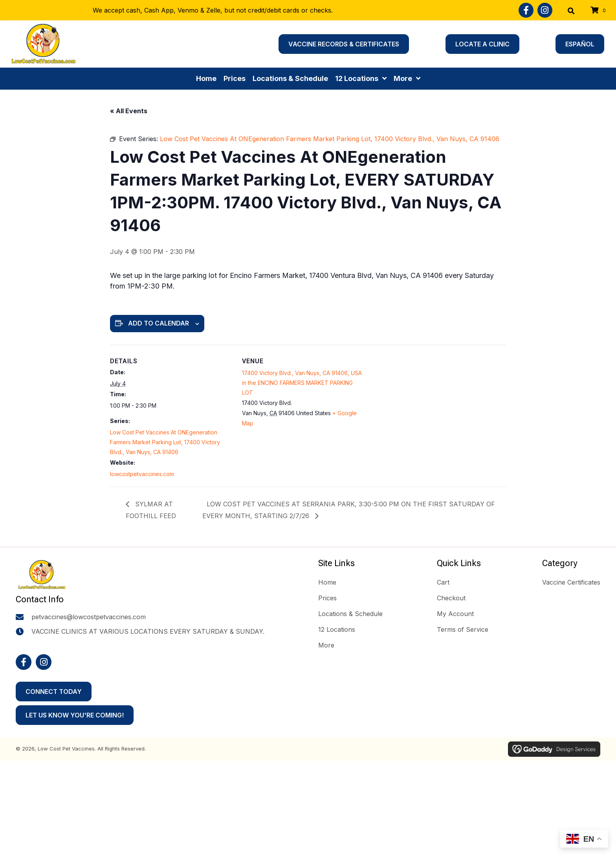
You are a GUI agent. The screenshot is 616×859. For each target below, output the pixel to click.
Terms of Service (463, 629)
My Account (455, 614)
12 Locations (337, 629)
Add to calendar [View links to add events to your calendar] (159, 323)
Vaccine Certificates (571, 582)
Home (327, 582)
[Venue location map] (435, 399)
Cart (443, 582)
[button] (526, 10)
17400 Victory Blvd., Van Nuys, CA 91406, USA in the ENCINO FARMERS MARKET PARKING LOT (302, 383)
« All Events (129, 111)
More (326, 645)
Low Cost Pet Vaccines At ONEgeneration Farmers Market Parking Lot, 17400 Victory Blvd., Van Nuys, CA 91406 (165, 442)
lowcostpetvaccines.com (142, 474)
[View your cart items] (599, 10)
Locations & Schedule (350, 614)
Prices (327, 598)
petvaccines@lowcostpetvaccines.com (89, 621)
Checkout (451, 598)
